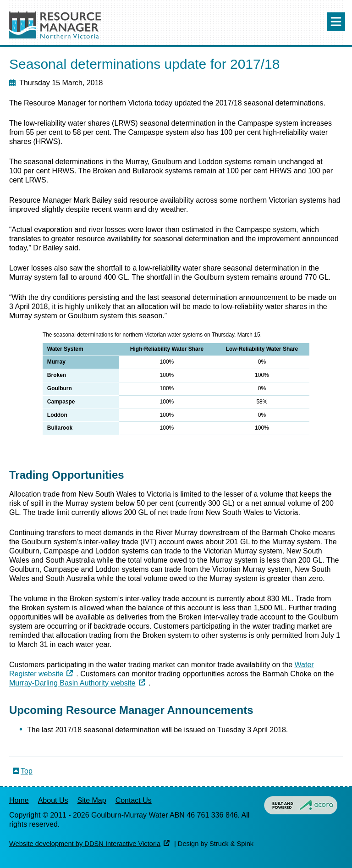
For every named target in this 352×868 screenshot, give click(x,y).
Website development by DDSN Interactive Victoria (85, 844)
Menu (336, 22)
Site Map (92, 800)
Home (19, 800)
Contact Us (134, 800)
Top (27, 771)
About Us (53, 800)
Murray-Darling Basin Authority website (72, 683)
